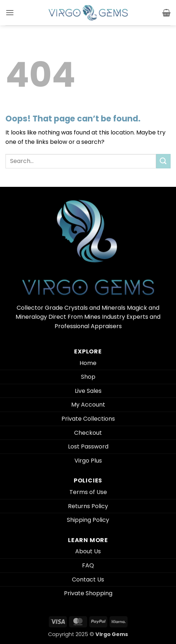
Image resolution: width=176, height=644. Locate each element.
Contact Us (88, 579)
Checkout (88, 433)
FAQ (88, 565)
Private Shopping (88, 593)
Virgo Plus (88, 461)
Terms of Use (88, 492)
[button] (10, 12)
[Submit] (163, 161)
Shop (88, 377)
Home (88, 363)
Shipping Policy (88, 520)
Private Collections (88, 419)
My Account (88, 405)
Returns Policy (88, 506)
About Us (88, 551)
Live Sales (88, 391)
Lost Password (88, 446)
